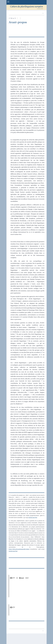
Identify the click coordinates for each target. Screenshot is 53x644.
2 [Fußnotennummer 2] (9, 521)
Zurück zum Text (33, 518)
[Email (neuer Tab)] (15, 18)
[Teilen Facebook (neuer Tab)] (9, 18)
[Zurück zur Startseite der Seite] (27, 7)
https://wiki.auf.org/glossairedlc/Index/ (19, 549)
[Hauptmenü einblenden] (8, 2)
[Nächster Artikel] (43, 13)
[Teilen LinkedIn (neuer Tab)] (13, 18)
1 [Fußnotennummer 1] (9, 495)
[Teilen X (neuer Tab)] (11, 18)
